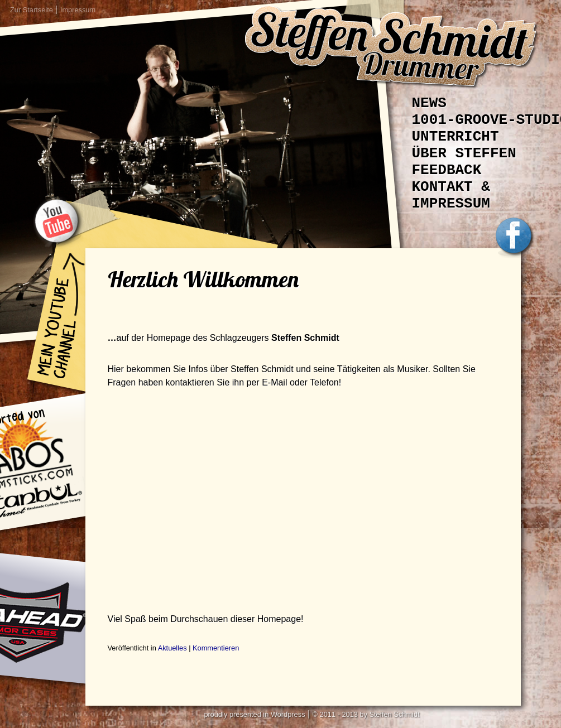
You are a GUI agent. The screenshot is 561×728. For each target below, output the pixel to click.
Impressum (78, 10)
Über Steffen (464, 153)
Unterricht (455, 137)
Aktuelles (172, 648)
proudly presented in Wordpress (254, 714)
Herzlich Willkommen (203, 279)
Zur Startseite (32, 10)
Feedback (447, 170)
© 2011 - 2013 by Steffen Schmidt (366, 714)
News (429, 103)
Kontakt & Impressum (451, 195)
